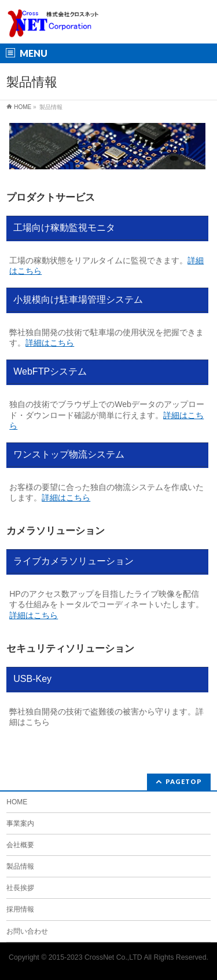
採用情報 (20, 909)
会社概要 (20, 845)
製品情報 (20, 866)
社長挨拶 (20, 888)
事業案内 (20, 823)
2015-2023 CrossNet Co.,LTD (95, 957)
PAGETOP (184, 781)
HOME (17, 802)
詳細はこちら (50, 343)
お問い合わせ (27, 931)
